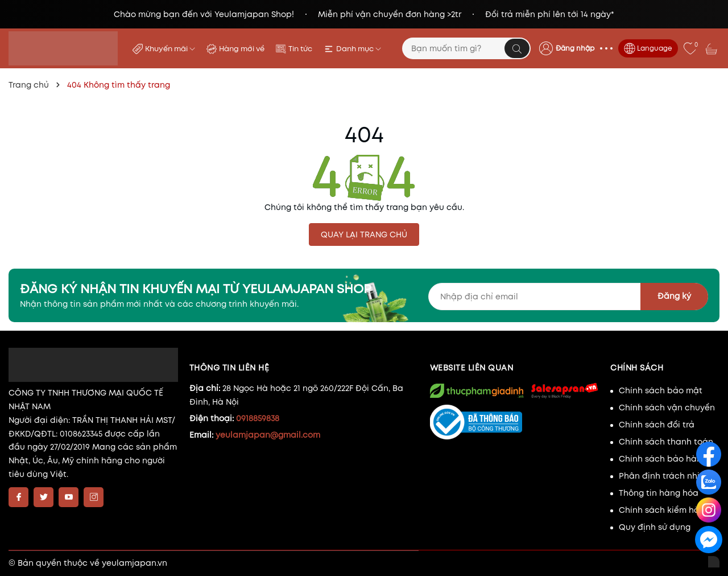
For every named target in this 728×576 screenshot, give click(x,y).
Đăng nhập (575, 48)
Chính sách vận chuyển (667, 408)
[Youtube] (69, 497)
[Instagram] (94, 497)
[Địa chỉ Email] (568, 297)
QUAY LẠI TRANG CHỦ (364, 234)
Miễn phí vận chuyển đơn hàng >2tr (390, 14)
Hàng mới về (242, 49)
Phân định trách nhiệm (665, 476)
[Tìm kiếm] (517, 48)
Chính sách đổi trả (657, 425)
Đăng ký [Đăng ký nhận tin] (674, 296)
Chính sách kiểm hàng (664, 510)
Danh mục (359, 49)
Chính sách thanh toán (666, 442)
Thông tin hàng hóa (659, 493)
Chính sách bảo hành (663, 459)
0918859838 (258, 418)
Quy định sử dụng (655, 527)
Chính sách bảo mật (661, 390)
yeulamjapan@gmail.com (268, 435)
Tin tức (300, 49)
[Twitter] (44, 497)
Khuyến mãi (170, 49)
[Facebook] (18, 497)
